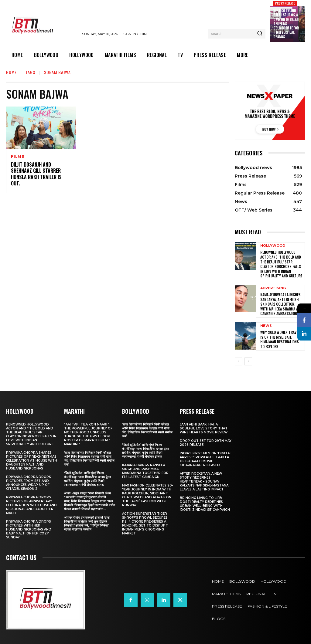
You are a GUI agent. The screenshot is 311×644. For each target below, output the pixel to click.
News (266, 326)
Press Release (285, 3)
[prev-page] (239, 361)
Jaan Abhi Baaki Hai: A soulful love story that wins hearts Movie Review (204, 428)
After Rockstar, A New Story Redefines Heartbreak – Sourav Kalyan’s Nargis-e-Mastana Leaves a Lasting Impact (204, 481)
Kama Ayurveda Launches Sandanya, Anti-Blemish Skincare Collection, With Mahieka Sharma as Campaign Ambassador (280, 304)
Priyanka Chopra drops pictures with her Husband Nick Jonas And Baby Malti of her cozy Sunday (29, 529)
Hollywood (273, 246)
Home (11, 72)
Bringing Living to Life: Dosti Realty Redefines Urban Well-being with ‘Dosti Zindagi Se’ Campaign (205, 504)
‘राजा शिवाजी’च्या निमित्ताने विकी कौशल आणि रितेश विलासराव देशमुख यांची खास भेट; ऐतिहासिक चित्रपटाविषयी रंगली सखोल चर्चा (89, 459)
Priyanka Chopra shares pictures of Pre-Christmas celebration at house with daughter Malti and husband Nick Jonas (32, 461)
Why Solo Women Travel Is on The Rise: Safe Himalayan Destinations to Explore (280, 339)
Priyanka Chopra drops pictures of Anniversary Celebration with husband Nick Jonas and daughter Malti (31, 505)
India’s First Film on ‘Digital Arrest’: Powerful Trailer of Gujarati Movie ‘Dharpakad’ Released (206, 459)
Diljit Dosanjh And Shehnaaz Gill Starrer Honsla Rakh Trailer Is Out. (36, 174)
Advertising (273, 288)
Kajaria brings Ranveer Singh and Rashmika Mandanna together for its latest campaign (145, 471)
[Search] (260, 34)
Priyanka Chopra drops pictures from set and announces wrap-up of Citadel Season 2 (29, 483)
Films (18, 157)
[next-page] (248, 361)
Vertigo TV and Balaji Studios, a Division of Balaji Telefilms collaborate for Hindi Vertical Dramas (286, 24)
